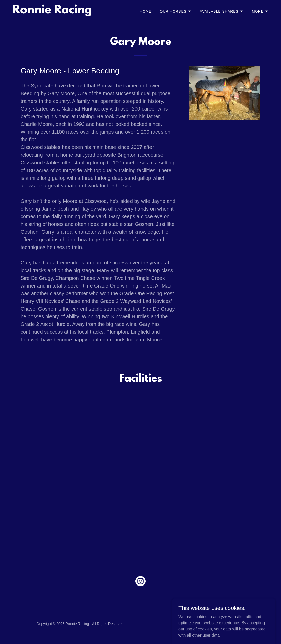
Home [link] (146, 11)
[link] (52, 12)
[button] (176, 11)
